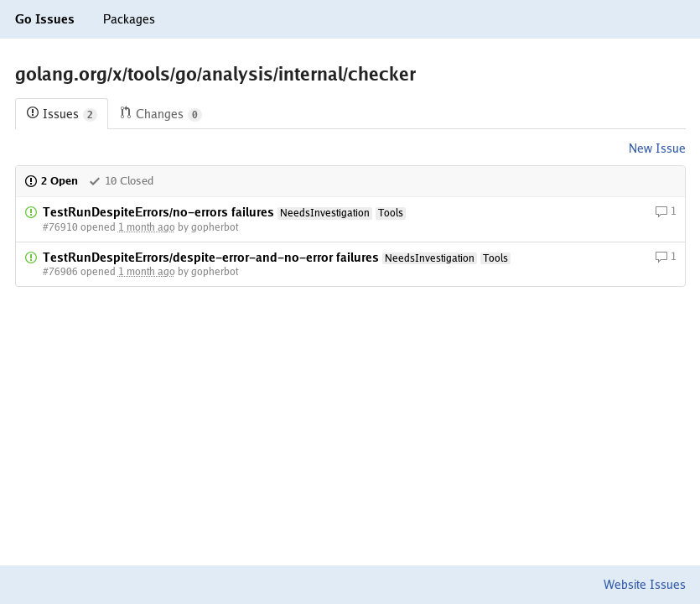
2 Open (51, 181)
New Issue (657, 148)
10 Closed (121, 181)
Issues (62, 115)
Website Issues (645, 585)
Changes (161, 115)
